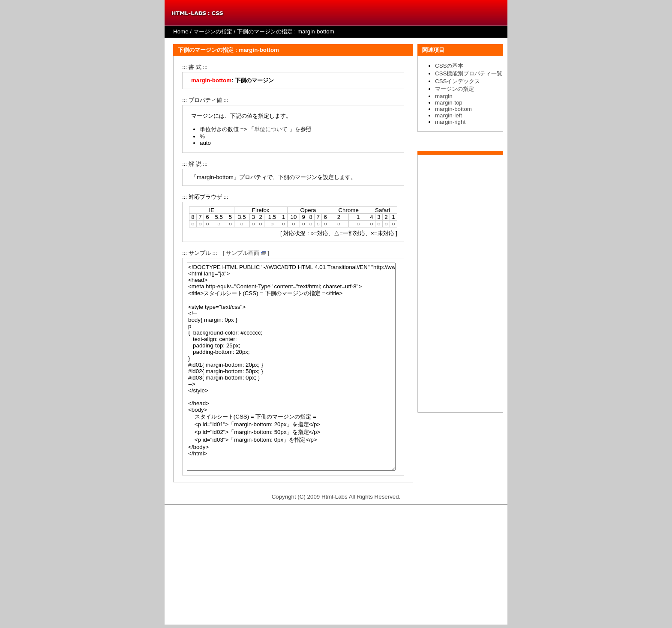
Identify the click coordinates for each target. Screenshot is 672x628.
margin (444, 96)
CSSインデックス (457, 81)
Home (181, 31)
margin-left (448, 115)
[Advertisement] (460, 284)
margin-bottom (453, 109)
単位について (271, 129)
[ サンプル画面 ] (246, 253)
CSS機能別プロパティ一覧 (469, 73)
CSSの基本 (449, 66)
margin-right (450, 122)
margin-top (449, 103)
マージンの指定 (213, 31)
